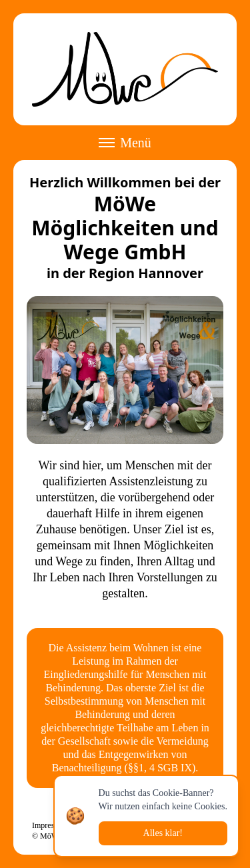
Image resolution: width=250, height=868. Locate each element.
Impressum (50, 825)
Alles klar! (163, 833)
